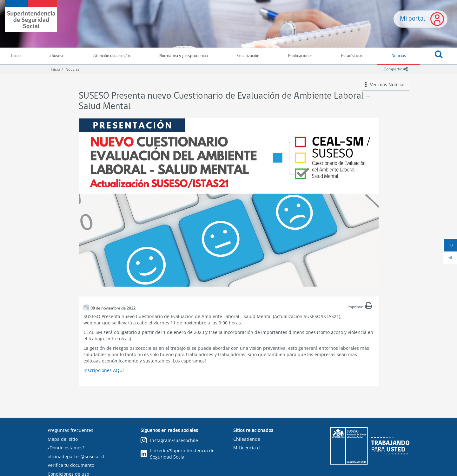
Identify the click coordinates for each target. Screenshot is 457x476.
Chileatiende (247, 439)
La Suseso (55, 56)
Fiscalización (248, 56)
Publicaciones (300, 56)
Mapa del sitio (63, 439)
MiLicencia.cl (247, 448)
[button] (439, 56)
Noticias (399, 56)
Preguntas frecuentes (70, 430)
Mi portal (413, 19)
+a (452, 246)
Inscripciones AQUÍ (104, 370)
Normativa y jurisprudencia (184, 56)
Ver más (386, 85)
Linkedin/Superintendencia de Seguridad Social (178, 454)
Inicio (55, 69)
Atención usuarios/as (112, 56)
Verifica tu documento (71, 465)
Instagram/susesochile (169, 441)
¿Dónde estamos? (66, 448)
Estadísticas (352, 56)
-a (453, 258)
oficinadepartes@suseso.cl (76, 456)
